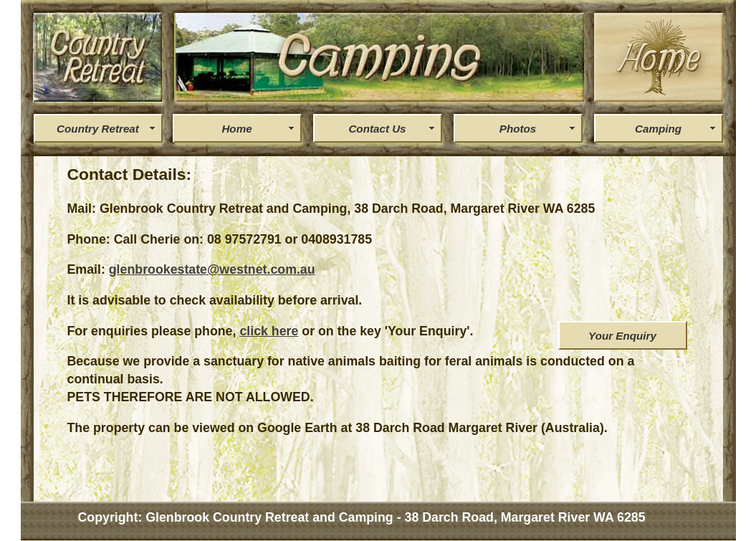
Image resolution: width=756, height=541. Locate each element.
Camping (658, 129)
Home (236, 129)
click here (269, 331)
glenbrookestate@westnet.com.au (212, 269)
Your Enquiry (622, 336)
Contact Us (377, 129)
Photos (518, 129)
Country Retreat (98, 129)
